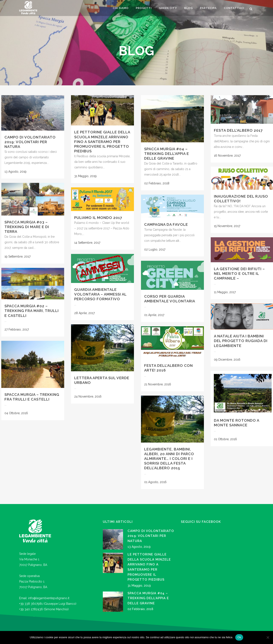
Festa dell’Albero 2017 (238, 130)
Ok (239, 637)
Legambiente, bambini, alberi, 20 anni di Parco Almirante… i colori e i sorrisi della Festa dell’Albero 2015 (169, 459)
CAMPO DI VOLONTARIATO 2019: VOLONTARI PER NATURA (30, 142)
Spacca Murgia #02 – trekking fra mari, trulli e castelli (32, 311)
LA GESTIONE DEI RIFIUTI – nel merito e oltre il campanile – (239, 274)
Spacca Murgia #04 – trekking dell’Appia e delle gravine (167, 154)
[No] (268, 637)
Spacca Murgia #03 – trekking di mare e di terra (27, 227)
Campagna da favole (166, 224)
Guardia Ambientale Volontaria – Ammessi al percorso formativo (100, 294)
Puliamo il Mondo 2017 (98, 218)
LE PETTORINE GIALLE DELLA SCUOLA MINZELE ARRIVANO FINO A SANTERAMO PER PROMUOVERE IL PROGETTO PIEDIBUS (102, 142)
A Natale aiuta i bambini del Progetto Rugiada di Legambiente (241, 341)
